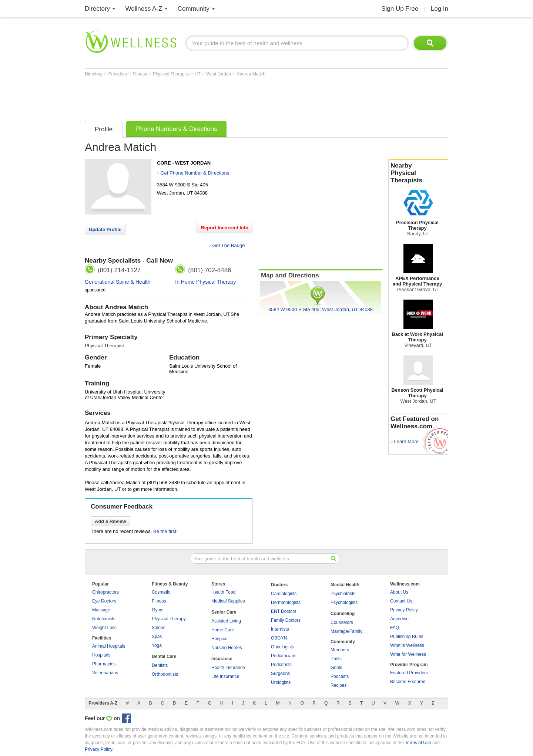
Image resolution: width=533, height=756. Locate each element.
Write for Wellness (408, 654)
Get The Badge (228, 245)
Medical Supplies (228, 601)
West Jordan (219, 74)
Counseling (343, 614)
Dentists (160, 665)
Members (340, 650)
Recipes (338, 685)
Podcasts (340, 676)
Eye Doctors (104, 601)
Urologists (281, 682)
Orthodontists (165, 674)
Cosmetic (161, 592)
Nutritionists (104, 619)
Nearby (418, 173)
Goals (336, 668)
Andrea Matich (251, 74)
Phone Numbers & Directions (176, 129)
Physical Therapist (172, 74)
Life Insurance (225, 676)
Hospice (219, 639)
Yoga (157, 645)
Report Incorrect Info (224, 228)
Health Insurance (228, 668)
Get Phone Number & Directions (195, 173)
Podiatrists (281, 665)
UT (198, 74)
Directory (97, 9)
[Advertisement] (219, 97)
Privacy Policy (404, 610)
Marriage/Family (346, 631)
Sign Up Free (400, 9)
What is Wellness (407, 645)
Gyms (157, 610)
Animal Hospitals (109, 646)
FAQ (395, 628)
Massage (101, 610)
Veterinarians (105, 673)
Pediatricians (284, 656)
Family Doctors (286, 620)
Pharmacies (104, 664)
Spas (157, 637)
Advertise (399, 619)
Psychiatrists (343, 594)
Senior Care (224, 612)
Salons (159, 628)
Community (194, 9)
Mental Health (345, 585)
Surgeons (280, 674)
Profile (104, 129)
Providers (118, 74)
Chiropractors (105, 592)
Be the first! (165, 531)
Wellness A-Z (144, 9)
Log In (440, 9)
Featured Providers (409, 673)
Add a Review (110, 521)
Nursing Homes (227, 648)
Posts (336, 659)
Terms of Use (418, 743)
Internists (280, 629)
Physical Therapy (169, 619)
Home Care (223, 630)
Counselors (342, 622)
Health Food (223, 592)
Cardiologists (284, 594)
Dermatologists (286, 603)
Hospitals (101, 655)
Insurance (222, 659)
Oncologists (283, 647)
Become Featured (408, 682)
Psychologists (344, 603)
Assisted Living (226, 621)
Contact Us (401, 601)
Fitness (141, 74)
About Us (399, 592)
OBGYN (279, 638)
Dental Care (164, 657)
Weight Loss (104, 628)
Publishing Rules (407, 637)
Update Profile (105, 229)
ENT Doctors (284, 611)
